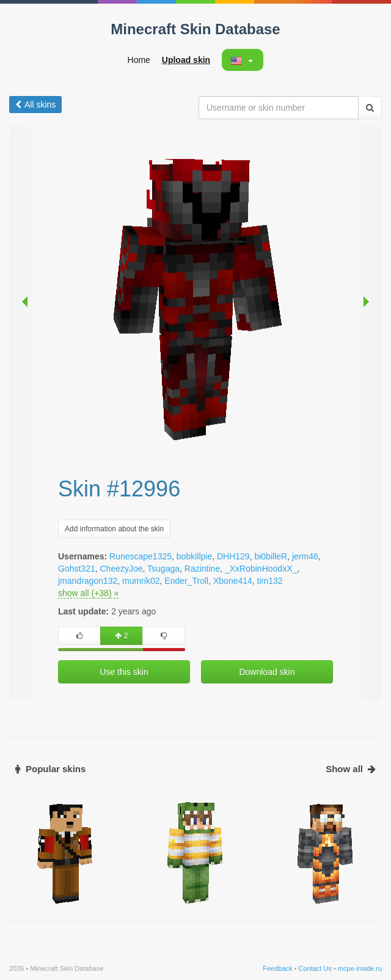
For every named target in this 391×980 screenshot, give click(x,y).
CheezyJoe (122, 569)
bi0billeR (271, 556)
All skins (35, 105)
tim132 (270, 581)
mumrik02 (141, 581)
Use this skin (124, 672)
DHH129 (233, 556)
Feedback (277, 968)
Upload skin (186, 60)
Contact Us (315, 968)
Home (139, 60)
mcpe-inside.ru (360, 968)
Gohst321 (77, 569)
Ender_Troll (186, 581)
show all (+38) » (88, 593)
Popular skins (50, 769)
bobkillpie (194, 556)
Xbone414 (233, 581)
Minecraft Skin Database (195, 29)
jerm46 (305, 556)
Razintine (202, 569)
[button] (242, 60)
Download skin (267, 672)
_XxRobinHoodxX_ (261, 569)
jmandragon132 (88, 581)
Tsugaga (163, 569)
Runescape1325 (141, 556)
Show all (351, 769)
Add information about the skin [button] (114, 529)
